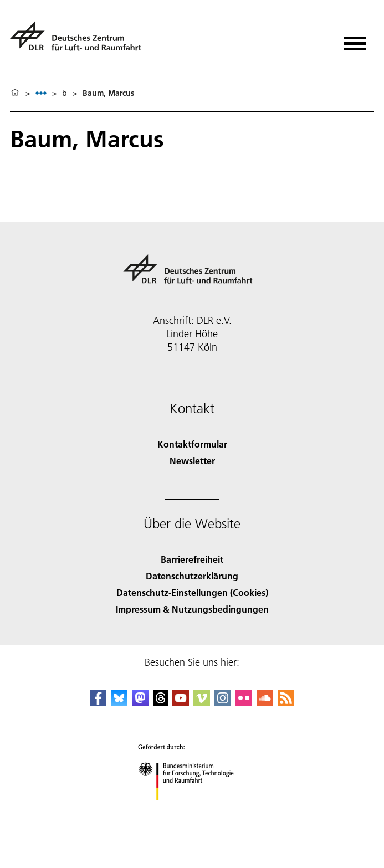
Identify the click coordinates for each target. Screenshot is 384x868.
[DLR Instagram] (223, 703)
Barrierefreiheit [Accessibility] (192, 559)
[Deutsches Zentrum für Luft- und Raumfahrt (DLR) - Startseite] (80, 41)
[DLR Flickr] (244, 703)
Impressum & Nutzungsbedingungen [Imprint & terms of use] (192, 609)
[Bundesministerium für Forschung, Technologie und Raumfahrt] (192, 810)
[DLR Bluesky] (119, 703)
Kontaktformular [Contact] (192, 444)
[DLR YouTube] (181, 703)
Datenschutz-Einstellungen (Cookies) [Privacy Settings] (192, 592)
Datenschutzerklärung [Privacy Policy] (192, 576)
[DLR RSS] (286, 703)
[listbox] (41, 93)
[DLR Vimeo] (202, 703)
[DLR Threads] (161, 703)
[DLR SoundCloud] (265, 703)
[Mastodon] (140, 703)
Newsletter (192, 461)
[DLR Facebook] (98, 703)
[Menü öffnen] (355, 40)
